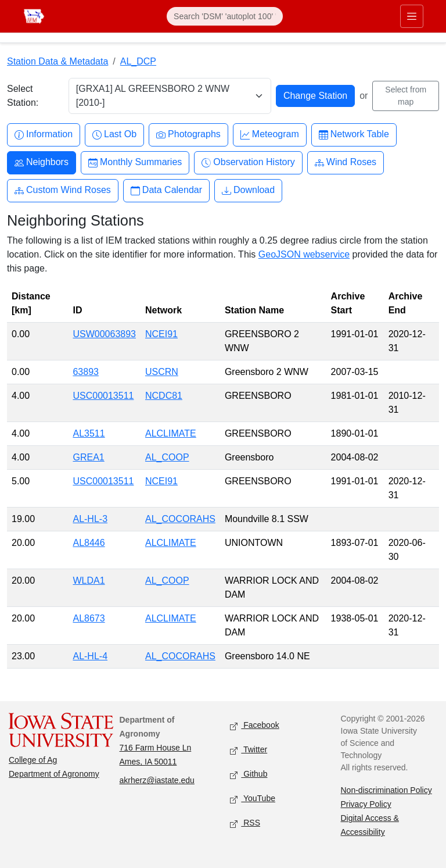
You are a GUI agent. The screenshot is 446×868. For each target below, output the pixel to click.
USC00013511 (103, 396)
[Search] (225, 16)
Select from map (406, 96)
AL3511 (89, 433)
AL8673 (89, 618)
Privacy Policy (366, 804)
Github (249, 775)
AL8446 (89, 543)
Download (248, 190)
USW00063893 (104, 334)
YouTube (253, 799)
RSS (245, 824)
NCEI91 (161, 334)
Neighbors (42, 162)
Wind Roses (346, 162)
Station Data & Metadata (57, 61)
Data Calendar (166, 190)
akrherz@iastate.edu (157, 780)
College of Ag (33, 760)
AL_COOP (167, 457)
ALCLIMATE (171, 433)
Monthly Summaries (135, 162)
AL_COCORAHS (180, 519)
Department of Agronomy (54, 774)
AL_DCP (138, 61)
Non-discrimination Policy (386, 790)
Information (44, 135)
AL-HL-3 (90, 519)
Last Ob (114, 135)
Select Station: (23, 96)
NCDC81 (164, 396)
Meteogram (270, 135)
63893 (86, 372)
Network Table (354, 135)
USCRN (162, 372)
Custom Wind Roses (63, 190)
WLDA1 (89, 581)
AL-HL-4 (90, 656)
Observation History (248, 162)
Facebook (255, 726)
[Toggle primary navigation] (412, 16)
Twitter (249, 750)
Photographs (188, 135)
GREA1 (88, 457)
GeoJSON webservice (304, 254)
